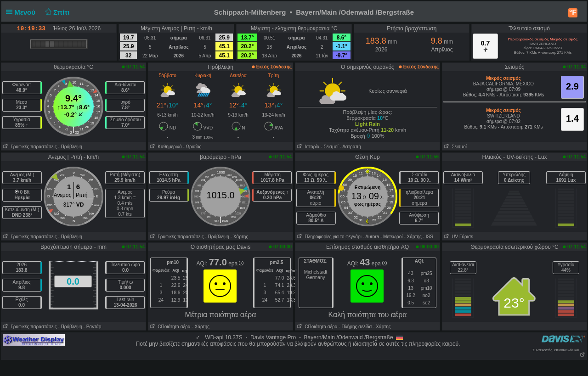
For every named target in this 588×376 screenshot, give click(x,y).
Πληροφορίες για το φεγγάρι (328, 237)
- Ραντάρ (93, 327)
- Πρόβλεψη (70, 147)
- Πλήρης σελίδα (355, 327)
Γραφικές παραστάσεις (29, 147)
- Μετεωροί (392, 237)
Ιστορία (307, 147)
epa (236, 264)
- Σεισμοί (330, 147)
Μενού (23, 12)
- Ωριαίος (192, 147)
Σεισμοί (455, 147)
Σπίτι (56, 12)
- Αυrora (371, 237)
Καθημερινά (165, 147)
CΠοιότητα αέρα (170, 327)
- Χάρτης (239, 237)
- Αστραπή (351, 147)
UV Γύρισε (458, 237)
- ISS (428, 237)
